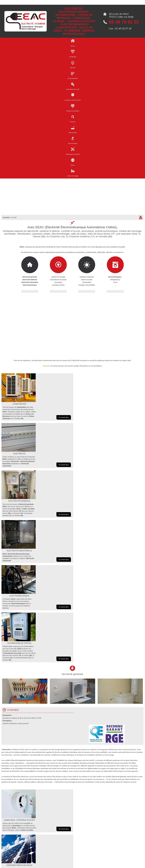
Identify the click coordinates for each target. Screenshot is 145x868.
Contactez (46, 366)
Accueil (14, 217)
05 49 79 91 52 (124, 22)
